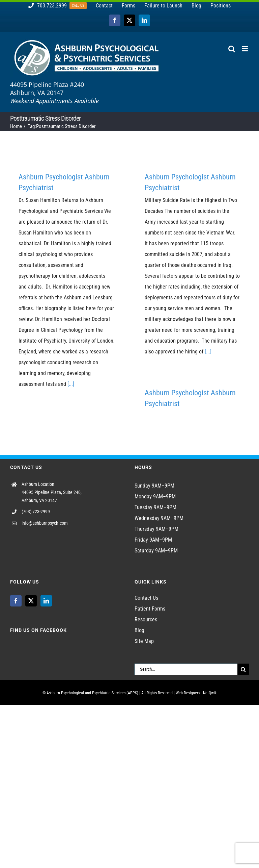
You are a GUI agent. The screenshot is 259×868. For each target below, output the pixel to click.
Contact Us (146, 598)
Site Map (144, 641)
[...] (71, 384)
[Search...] (186, 669)
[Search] (243, 669)
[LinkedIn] (46, 601)
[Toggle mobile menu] (245, 49)
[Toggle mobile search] (232, 49)
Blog (139, 630)
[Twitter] (31, 601)
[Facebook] (16, 601)
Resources (146, 619)
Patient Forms (150, 609)
